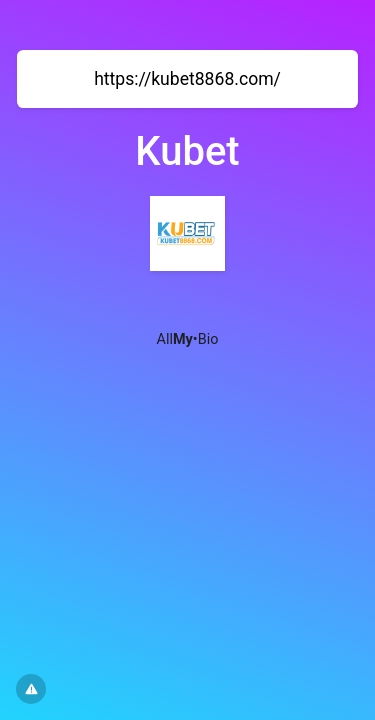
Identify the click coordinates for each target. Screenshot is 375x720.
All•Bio (188, 339)
